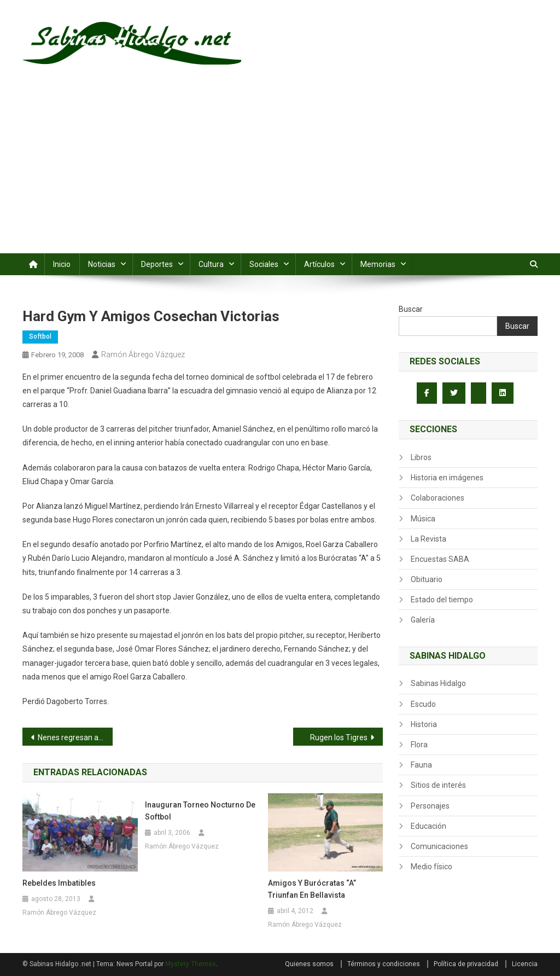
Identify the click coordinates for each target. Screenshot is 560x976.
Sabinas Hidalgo (438, 683)
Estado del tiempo (442, 600)
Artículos (319, 264)
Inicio (62, 264)
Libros (421, 457)
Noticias (102, 264)
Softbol (40, 336)
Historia (424, 724)
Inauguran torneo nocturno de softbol (200, 811)
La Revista (428, 539)
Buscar (411, 309)
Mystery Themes (191, 964)
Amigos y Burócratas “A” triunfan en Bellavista (312, 889)
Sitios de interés (438, 785)
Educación (428, 826)
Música (423, 519)
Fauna (421, 765)
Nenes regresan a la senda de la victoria (75, 737)
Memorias (378, 264)
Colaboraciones (437, 498)
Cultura (211, 264)
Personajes (430, 806)
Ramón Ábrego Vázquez (143, 355)
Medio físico (431, 867)
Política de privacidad (466, 964)
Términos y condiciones (384, 964)
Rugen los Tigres (339, 737)
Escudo (423, 704)
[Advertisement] (280, 171)
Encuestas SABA (440, 559)
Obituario (427, 579)
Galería (423, 620)
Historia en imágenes (447, 478)
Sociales (264, 264)
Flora (419, 745)
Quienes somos (309, 964)
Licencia (525, 964)
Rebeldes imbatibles (59, 883)
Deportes (157, 264)
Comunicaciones (439, 846)
